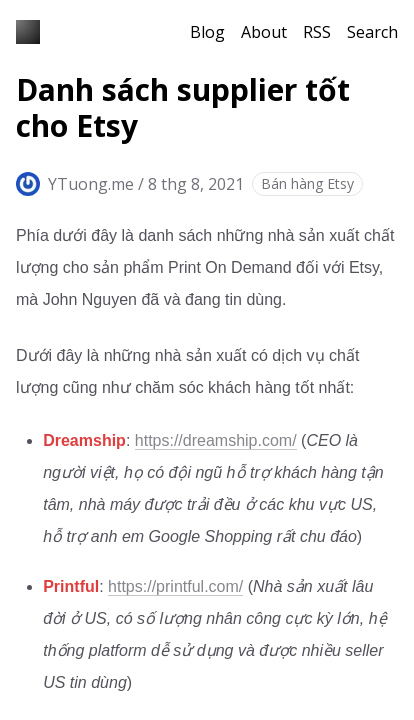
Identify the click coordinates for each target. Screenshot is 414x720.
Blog (207, 32)
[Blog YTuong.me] (28, 32)
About (264, 32)
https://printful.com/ (175, 586)
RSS (317, 32)
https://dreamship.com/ (216, 440)
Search (372, 32)
